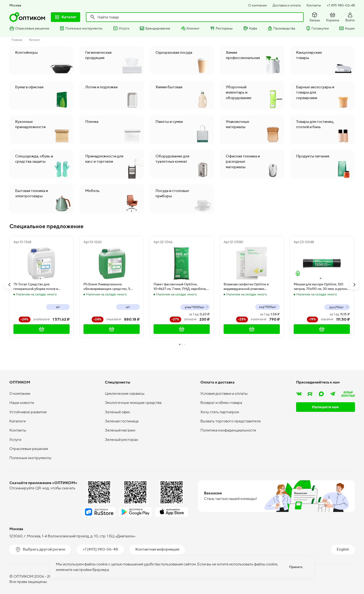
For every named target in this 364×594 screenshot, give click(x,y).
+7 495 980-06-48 (341, 5)
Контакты (314, 5)
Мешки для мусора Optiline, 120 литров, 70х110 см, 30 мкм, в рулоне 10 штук (321, 287)
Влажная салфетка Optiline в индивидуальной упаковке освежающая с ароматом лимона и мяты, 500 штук (250, 287)
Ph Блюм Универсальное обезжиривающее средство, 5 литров (107, 287)
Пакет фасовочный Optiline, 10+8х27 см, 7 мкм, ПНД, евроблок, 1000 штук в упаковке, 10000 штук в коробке (181, 287)
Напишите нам (325, 407)
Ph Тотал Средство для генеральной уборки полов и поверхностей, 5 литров (36, 287)
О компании (257, 5)
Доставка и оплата (287, 5)
